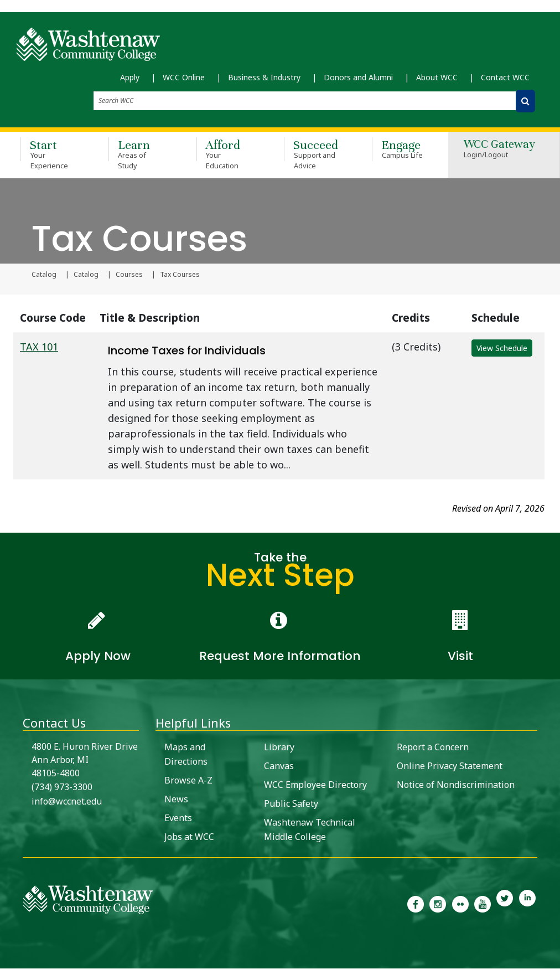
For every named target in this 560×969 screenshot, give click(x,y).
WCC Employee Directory (315, 785)
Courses (129, 275)
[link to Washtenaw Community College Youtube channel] (483, 904)
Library (279, 748)
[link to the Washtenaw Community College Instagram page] (438, 904)
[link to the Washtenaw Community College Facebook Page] (416, 904)
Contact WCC (505, 78)
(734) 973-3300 (62, 787)
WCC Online (184, 78)
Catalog (44, 275)
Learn (136, 155)
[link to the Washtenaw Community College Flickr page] (460, 904)
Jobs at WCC (189, 837)
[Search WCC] (525, 102)
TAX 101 (39, 347)
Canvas (279, 766)
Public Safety (291, 804)
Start (48, 155)
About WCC (437, 78)
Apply (130, 78)
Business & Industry (264, 78)
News (176, 800)
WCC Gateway (499, 150)
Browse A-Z (188, 781)
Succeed (312, 155)
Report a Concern (433, 748)
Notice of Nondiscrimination (456, 785)
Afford (224, 155)
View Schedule (502, 349)
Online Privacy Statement (450, 766)
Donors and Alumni (358, 78)
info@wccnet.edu (67, 802)
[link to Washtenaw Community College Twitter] (505, 904)
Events (178, 818)
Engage (400, 150)
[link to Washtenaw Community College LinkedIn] (527, 904)
